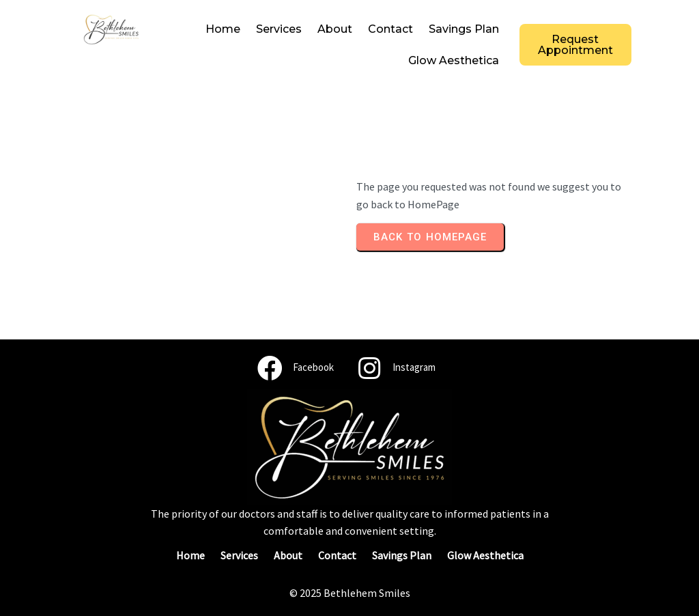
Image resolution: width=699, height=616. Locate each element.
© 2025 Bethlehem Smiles (350, 593)
